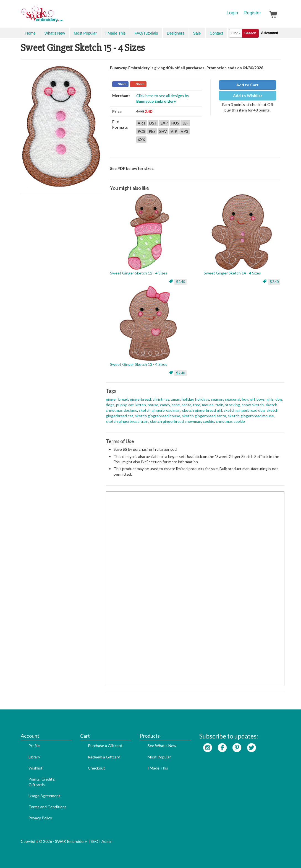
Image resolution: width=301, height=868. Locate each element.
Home (31, 33)
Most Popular (85, 33)
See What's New (162, 746)
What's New (55, 33)
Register (252, 13)
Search (250, 33)
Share (122, 84)
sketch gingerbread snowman (176, 421)
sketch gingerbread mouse (251, 416)
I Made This (116, 33)
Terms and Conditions (48, 807)
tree (197, 405)
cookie (209, 421)
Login (232, 13)
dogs (110, 405)
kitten (141, 405)
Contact (216, 33)
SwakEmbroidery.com (62, 17)
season (217, 399)
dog (279, 399)
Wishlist (36, 768)
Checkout (96, 768)
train (219, 405)
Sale (197, 33)
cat (131, 405)
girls (270, 399)
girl (252, 399)
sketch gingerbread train (127, 421)
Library (34, 757)
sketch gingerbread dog (244, 410)
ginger (111, 399)
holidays (202, 399)
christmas (161, 399)
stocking (232, 405)
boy (245, 399)
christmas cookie (230, 421)
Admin (107, 841)
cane (176, 405)
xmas (176, 399)
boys (261, 399)
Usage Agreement (44, 796)
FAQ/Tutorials (146, 33)
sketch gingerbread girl (202, 410)
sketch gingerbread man (160, 410)
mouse (208, 405)
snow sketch (253, 405)
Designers (176, 33)
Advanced (269, 33)
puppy (121, 405)
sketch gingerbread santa (204, 416)
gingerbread (140, 399)
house (153, 405)
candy (165, 405)
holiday (188, 399)
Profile (34, 746)
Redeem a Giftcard (104, 757)
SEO (95, 841)
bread (123, 399)
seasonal (233, 399)
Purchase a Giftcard (105, 746)
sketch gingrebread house (158, 416)
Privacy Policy (40, 818)
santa (186, 405)
